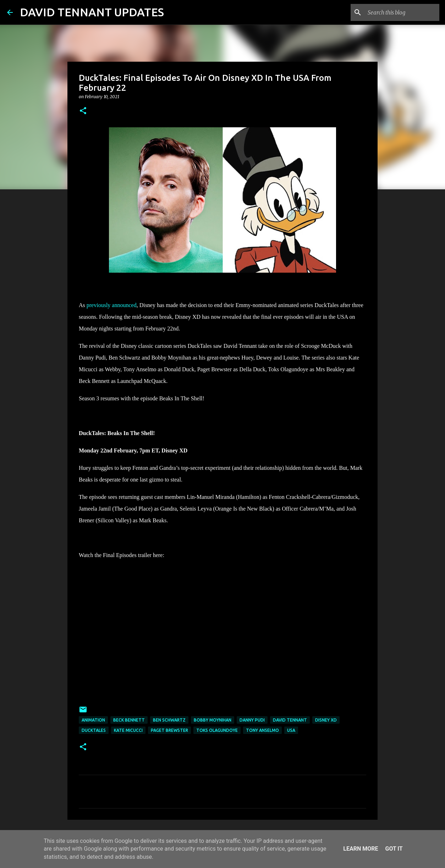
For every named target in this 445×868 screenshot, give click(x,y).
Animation (93, 720)
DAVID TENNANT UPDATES (92, 12)
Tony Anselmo (262, 730)
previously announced (112, 305)
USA (291, 730)
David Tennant (290, 720)
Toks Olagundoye (217, 730)
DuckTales (94, 730)
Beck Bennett (129, 720)
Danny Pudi (252, 720)
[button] (83, 111)
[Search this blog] (402, 12)
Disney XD (326, 720)
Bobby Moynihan (213, 720)
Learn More (361, 849)
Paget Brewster (169, 730)
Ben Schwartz (169, 720)
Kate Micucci (128, 730)
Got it (394, 849)
